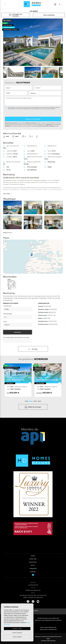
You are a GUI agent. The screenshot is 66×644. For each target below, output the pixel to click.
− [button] (6, 244)
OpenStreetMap (49, 273)
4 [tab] (39, 401)
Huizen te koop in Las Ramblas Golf (48, 629)
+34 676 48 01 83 (33, 585)
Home (33, 556)
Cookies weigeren (17, 637)
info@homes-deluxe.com (33, 590)
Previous (4, 42)
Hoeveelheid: (7, 306)
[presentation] (14, 112)
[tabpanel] (18, 380)
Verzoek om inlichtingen (33, 119)
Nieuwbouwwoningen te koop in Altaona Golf (48, 618)
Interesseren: (8, 314)
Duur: (5, 322)
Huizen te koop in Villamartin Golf (48, 627)
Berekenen (18, 332)
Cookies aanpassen (17, 633)
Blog (33, 565)
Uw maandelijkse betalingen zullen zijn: (16, 337)
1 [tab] (27, 401)
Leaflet (38, 273)
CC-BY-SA (60, 273)
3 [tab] (35, 401)
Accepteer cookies (17, 629)
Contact (33, 572)
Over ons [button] (33, 559)
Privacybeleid (11, 109)
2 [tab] (31, 401)
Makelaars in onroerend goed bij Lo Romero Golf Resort (48, 620)
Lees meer (7, 194)
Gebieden (33, 568)
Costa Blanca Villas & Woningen (48, 641)
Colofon (36, 611)
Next (62, 42)
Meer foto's (8, 233)
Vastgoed (33, 562)
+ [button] (6, 242)
